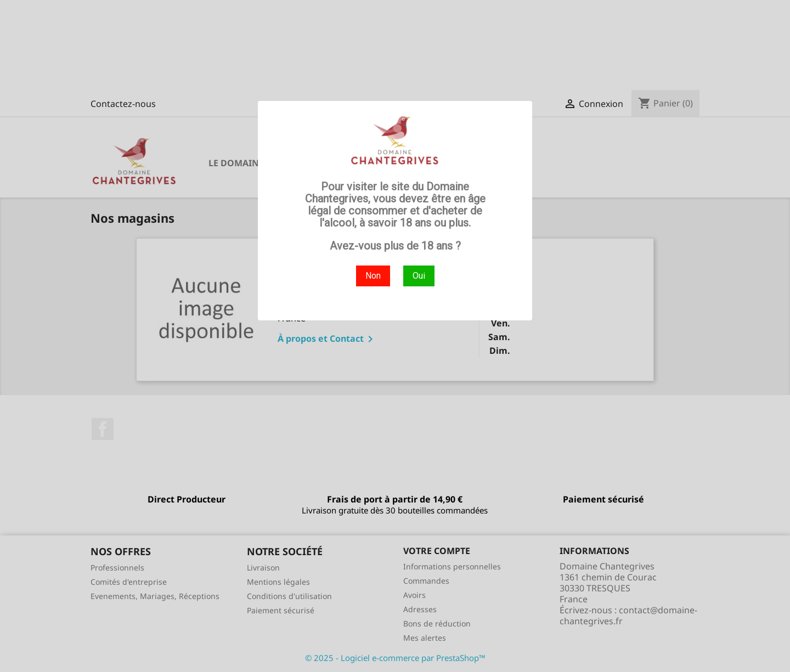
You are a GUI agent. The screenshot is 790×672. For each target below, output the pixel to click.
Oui (419, 276)
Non (373, 276)
